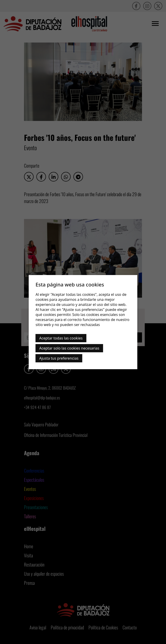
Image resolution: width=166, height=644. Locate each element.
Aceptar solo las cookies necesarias (69, 348)
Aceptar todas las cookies (61, 338)
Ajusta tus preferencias (59, 358)
